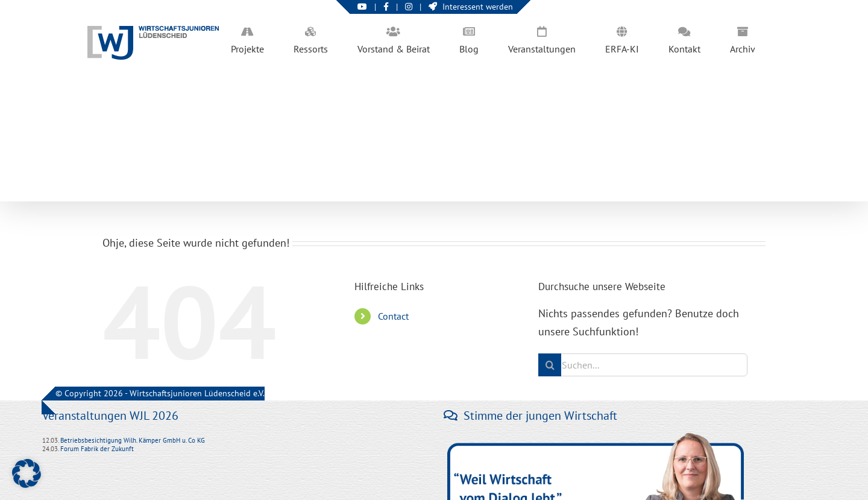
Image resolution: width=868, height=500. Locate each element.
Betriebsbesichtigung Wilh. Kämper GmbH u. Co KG (133, 440)
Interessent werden (471, 7)
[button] (27, 473)
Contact (393, 316)
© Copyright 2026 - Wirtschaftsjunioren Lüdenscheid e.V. (160, 393)
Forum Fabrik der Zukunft (97, 449)
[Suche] (550, 365)
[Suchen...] (643, 365)
